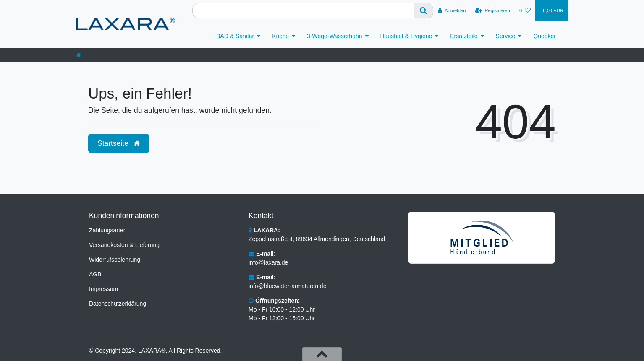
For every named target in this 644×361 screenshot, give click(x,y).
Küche (280, 36)
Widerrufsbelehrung (115, 260)
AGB (95, 274)
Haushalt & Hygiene (406, 36)
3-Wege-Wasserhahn (335, 36)
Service (506, 36)
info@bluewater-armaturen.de (287, 286)
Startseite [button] (119, 143)
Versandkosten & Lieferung (124, 245)
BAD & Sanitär (235, 36)
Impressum (103, 289)
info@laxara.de (268, 262)
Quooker (545, 36)
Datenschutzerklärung (118, 304)
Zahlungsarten (108, 230)
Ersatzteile (464, 36)
